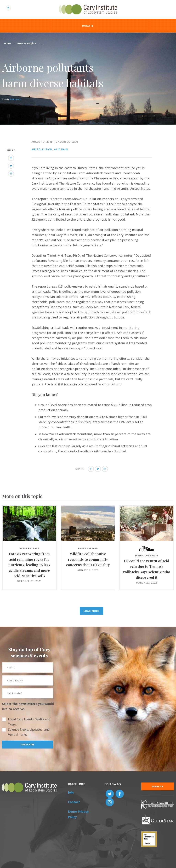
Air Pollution (42, 149)
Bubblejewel (15, 99)
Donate (88, 26)
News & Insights (27, 43)
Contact (74, 802)
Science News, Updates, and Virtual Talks (29, 732)
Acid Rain (61, 149)
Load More (91, 611)
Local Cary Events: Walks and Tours (29, 722)
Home (8, 43)
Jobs (71, 792)
